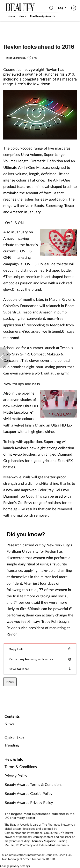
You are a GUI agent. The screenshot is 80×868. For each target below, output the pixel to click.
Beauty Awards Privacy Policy (29, 802)
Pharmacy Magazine (43, 841)
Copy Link (40, 649)
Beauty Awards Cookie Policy (28, 793)
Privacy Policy (16, 776)
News (10, 682)
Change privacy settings (15, 866)
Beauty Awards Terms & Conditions (33, 784)
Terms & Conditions (21, 767)
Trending (12, 745)
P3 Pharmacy (24, 845)
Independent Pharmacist (54, 845)
